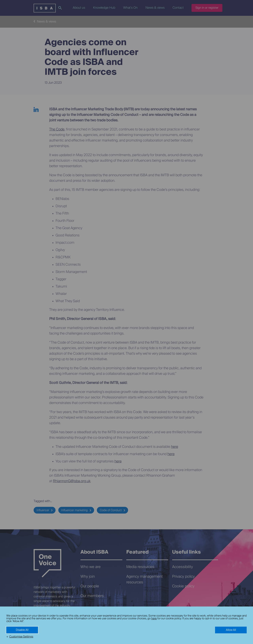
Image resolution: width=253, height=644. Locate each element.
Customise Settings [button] (21, 637)
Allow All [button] (231, 630)
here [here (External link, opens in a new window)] (154, 619)
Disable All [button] (22, 630)
